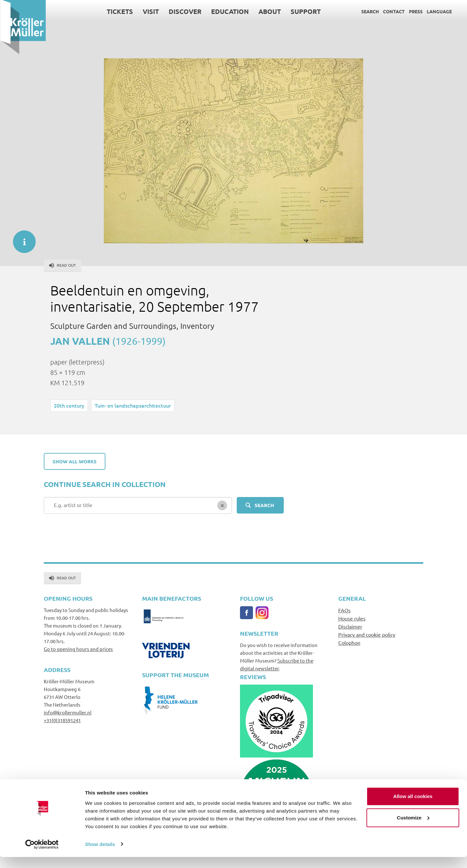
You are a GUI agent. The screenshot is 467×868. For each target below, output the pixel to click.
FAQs (344, 610)
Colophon (349, 642)
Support (305, 11)
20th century (69, 405)
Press (415, 11)
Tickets (120, 11)
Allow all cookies (413, 808)
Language (439, 11)
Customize (413, 829)
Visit (150, 11)
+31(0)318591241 (62, 720)
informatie (21, 238)
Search (370, 11)
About (269, 11)
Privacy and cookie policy (367, 634)
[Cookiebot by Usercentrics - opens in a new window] (42, 855)
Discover (185, 11)
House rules (352, 618)
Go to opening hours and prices (78, 649)
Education (230, 11)
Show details (100, 855)
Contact (394, 11)
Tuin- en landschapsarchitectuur (133, 405)
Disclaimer (350, 626)
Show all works (75, 461)
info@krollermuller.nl (68, 712)
